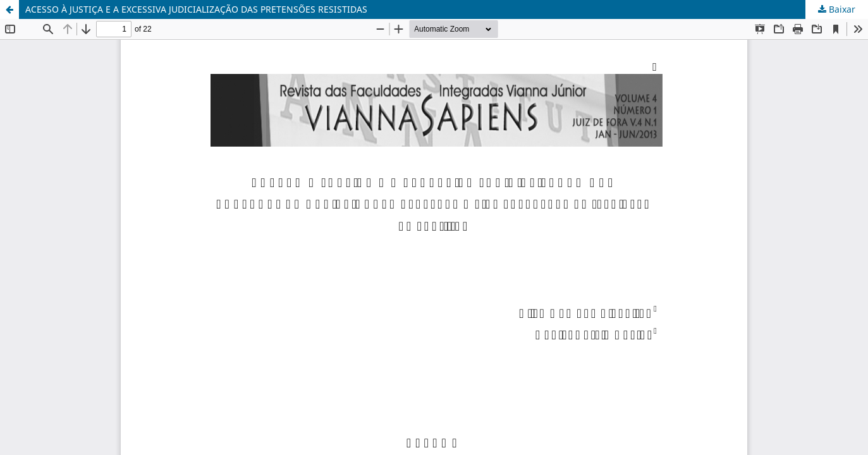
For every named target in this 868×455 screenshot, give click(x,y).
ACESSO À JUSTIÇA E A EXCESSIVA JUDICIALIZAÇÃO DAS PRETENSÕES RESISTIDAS (196, 9)
